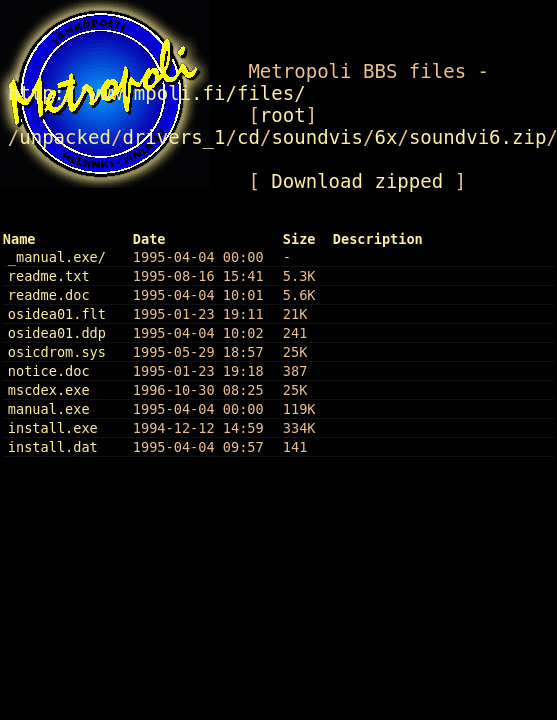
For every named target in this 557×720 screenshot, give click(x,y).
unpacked (65, 137)
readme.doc (49, 295)
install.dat (53, 447)
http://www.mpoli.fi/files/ (157, 93)
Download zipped (357, 181)
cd (248, 137)
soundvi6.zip (478, 137)
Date (149, 239)
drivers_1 (173, 137)
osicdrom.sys (57, 352)
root (283, 115)
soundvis (317, 137)
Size (299, 239)
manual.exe (49, 409)
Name (19, 239)
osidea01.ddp (57, 333)
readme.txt (49, 276)
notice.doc (49, 371)
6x (386, 137)
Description (378, 239)
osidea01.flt (57, 314)
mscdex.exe (49, 390)
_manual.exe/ (57, 257)
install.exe (53, 428)
